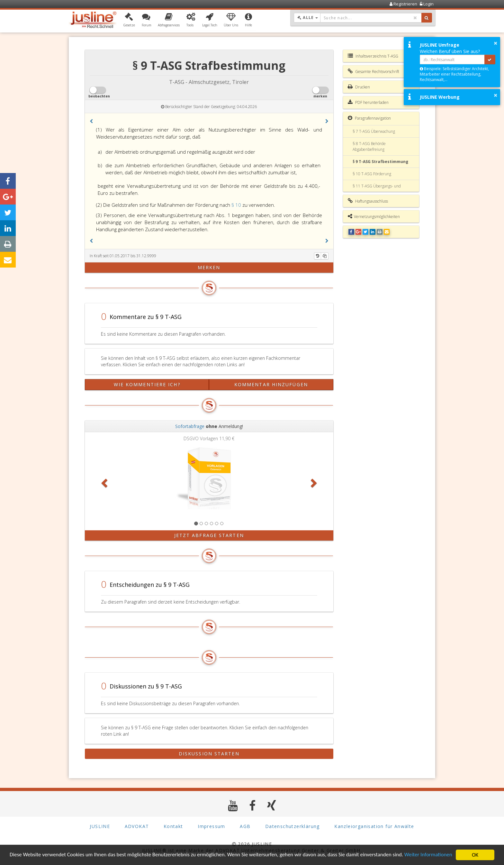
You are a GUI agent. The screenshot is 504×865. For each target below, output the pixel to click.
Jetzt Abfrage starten (209, 535)
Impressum (212, 826)
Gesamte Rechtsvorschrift (373, 71)
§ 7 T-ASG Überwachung (374, 131)
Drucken (359, 87)
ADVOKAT (137, 826)
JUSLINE (100, 826)
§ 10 (237, 205)
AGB (245, 826)
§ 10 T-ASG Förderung (372, 174)
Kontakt (173, 826)
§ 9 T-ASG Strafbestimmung (380, 162)
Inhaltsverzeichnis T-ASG (373, 56)
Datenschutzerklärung (292, 826)
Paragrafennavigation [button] (369, 118)
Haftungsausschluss (368, 201)
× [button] (495, 43)
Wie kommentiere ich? (147, 384)
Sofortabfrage (190, 426)
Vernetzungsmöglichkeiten (374, 216)
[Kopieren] (325, 256)
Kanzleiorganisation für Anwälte (374, 826)
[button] (129, 20)
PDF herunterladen (368, 102)
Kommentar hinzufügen (271, 384)
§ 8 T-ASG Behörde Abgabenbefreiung (369, 146)
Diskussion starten (209, 754)
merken (209, 267)
